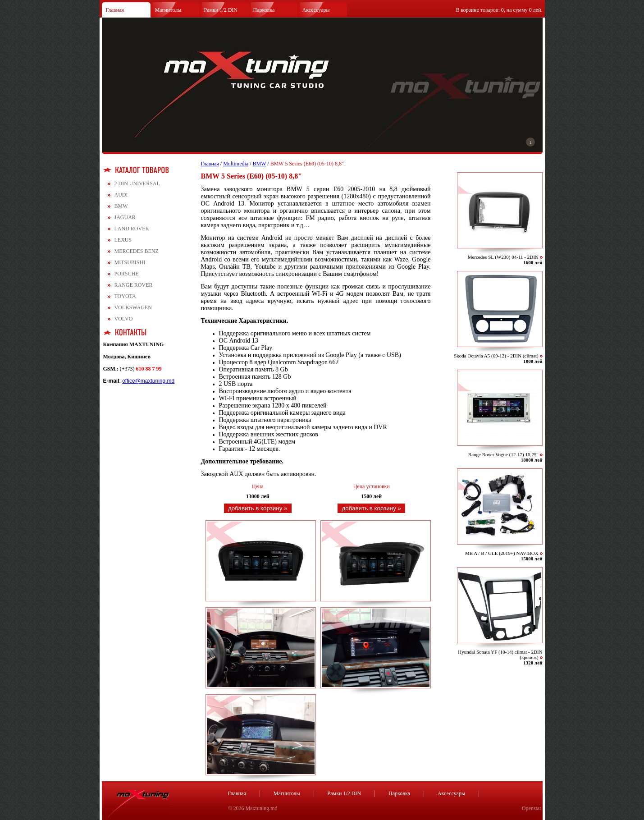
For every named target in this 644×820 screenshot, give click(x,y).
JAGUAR (125, 217)
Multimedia (236, 164)
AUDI (121, 195)
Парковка (264, 10)
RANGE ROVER (134, 285)
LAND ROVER (132, 229)
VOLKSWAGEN (133, 307)
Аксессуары (316, 10)
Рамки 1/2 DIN (221, 10)
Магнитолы (168, 10)
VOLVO (124, 319)
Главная (115, 10)
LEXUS (123, 240)
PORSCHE (127, 274)
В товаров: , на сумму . (499, 10)
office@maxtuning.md (148, 381)
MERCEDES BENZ (137, 251)
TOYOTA (125, 296)
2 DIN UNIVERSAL (137, 183)
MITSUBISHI (130, 262)
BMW (121, 206)
